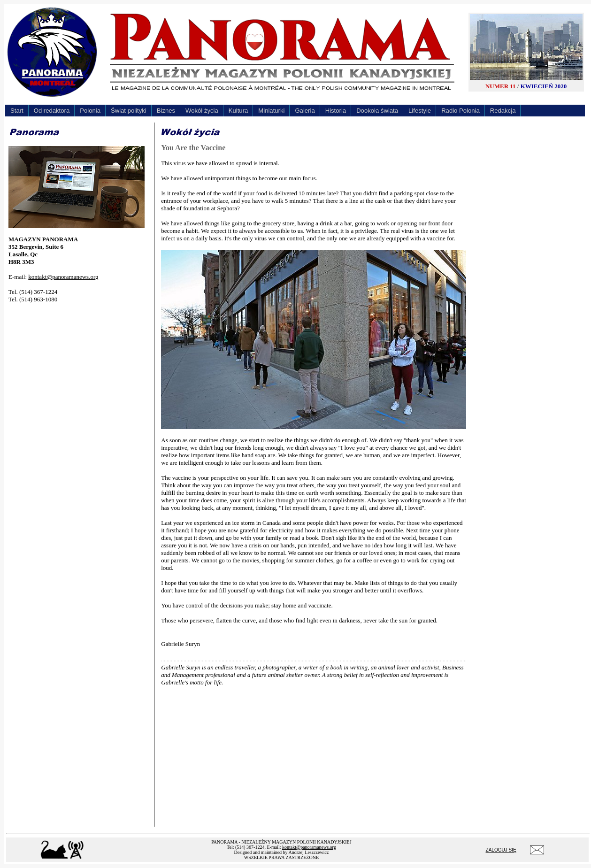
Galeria (305, 111)
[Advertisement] (79, 369)
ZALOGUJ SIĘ (501, 850)
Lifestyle (420, 111)
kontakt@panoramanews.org (63, 277)
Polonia (90, 111)
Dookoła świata (377, 111)
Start (17, 111)
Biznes (166, 111)
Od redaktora (52, 111)
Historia (336, 111)
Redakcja (503, 111)
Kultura (238, 111)
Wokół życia (202, 111)
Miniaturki (271, 111)
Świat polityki (129, 111)
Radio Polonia (461, 111)
